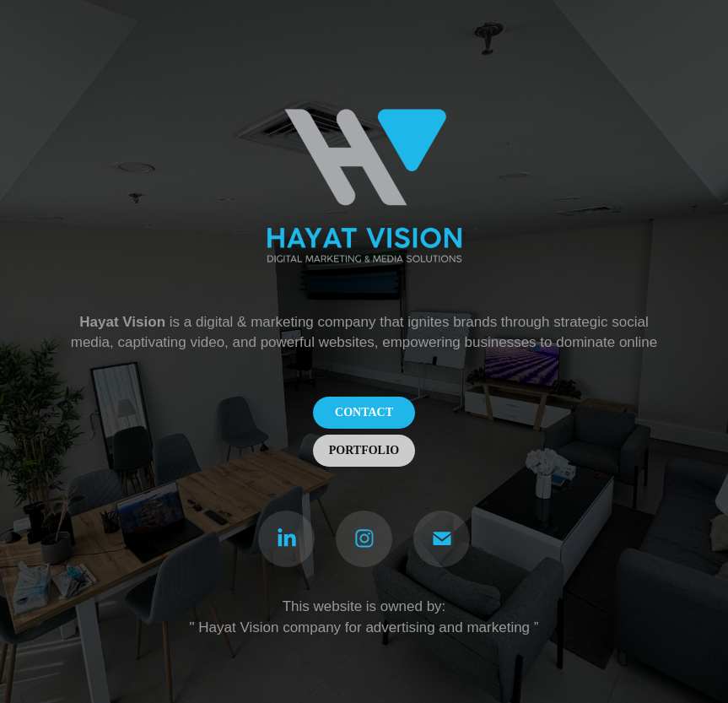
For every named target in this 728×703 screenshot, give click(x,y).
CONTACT (364, 412)
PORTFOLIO (364, 450)
